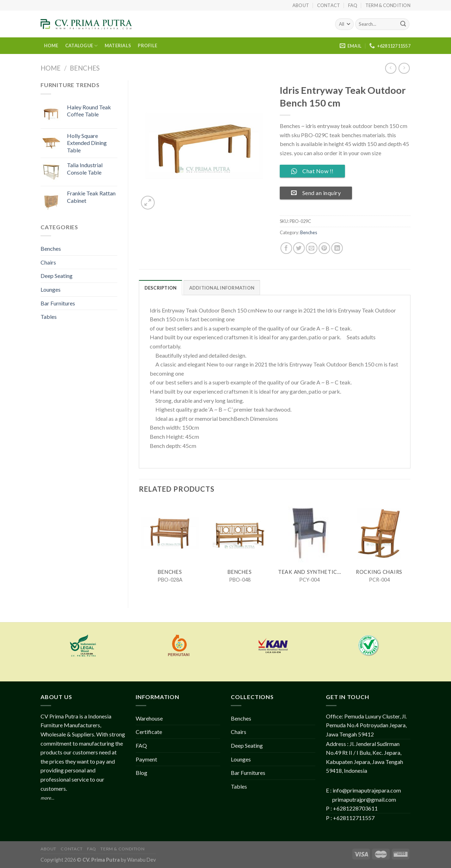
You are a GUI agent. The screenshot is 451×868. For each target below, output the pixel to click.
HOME (51, 45)
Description (161, 288)
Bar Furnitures (58, 303)
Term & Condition (388, 5)
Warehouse (149, 718)
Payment (146, 759)
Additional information (222, 288)
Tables (49, 317)
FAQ (353, 5)
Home (51, 68)
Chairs (48, 262)
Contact (329, 5)
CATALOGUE (82, 46)
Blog (141, 773)
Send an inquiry (316, 193)
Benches (85, 68)
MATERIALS (118, 45)
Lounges (51, 289)
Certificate (149, 732)
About (301, 5)
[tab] (161, 287)
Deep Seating (57, 276)
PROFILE (147, 45)
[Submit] (403, 24)
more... (47, 798)
